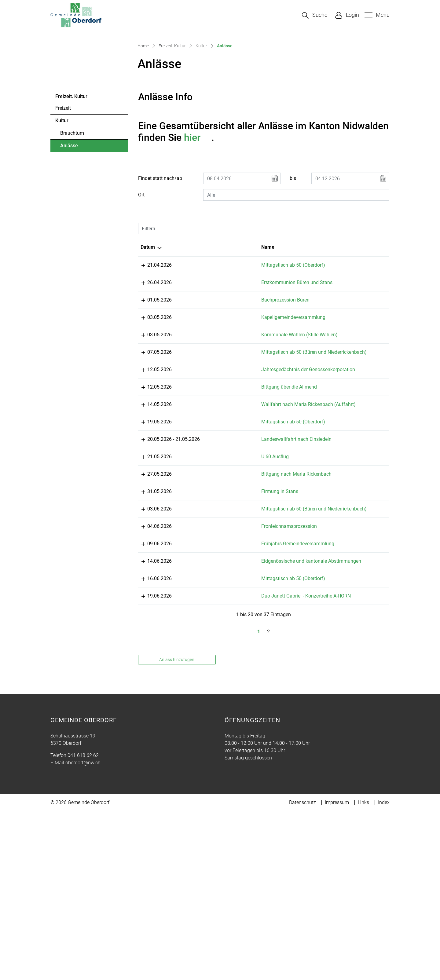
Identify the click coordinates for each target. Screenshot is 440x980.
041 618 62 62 (83, 946)
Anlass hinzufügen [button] (177, 850)
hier (198, 233)
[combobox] (296, 291)
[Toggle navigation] (376, 15)
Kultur (62, 216)
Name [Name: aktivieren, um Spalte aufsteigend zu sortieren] (211, 343)
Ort (141, 291)
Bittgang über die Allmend (233, 527)
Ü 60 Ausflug (218, 611)
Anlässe (77, 243)
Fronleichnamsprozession (233, 695)
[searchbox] (296, 291)
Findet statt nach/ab (160, 274)
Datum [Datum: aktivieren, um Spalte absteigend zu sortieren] (148, 343)
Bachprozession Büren (229, 403)
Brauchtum (72, 229)
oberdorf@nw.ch (83, 954)
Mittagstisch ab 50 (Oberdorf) (237, 361)
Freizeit (63, 204)
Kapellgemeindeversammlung (237, 421)
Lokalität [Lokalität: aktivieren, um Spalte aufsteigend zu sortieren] (283, 343)
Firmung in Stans (223, 653)
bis (293, 274)
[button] (315, 15)
